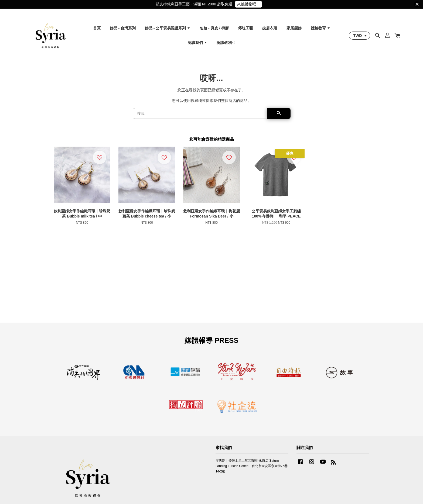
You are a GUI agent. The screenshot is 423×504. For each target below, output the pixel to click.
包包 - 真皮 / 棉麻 (214, 28)
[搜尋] (200, 113)
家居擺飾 (294, 28)
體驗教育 (321, 28)
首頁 (97, 28)
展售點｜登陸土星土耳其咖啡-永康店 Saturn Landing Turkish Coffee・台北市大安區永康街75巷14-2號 (252, 466)
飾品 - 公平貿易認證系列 (168, 28)
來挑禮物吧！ (248, 4)
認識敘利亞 (226, 43)
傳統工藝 (245, 28)
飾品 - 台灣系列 (123, 28)
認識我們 (198, 43)
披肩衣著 (270, 28)
